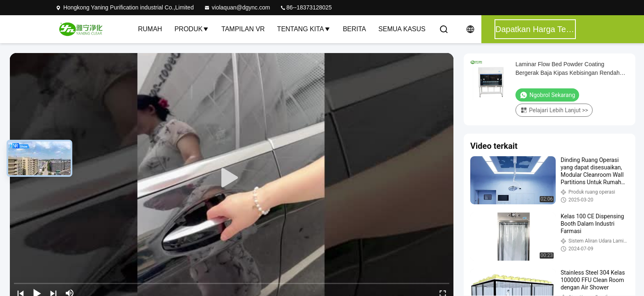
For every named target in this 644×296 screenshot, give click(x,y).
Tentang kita (304, 29)
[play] (232, 178)
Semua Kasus (402, 29)
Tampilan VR (243, 29)
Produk (192, 29)
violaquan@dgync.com (237, 7)
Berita (355, 29)
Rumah (150, 29)
